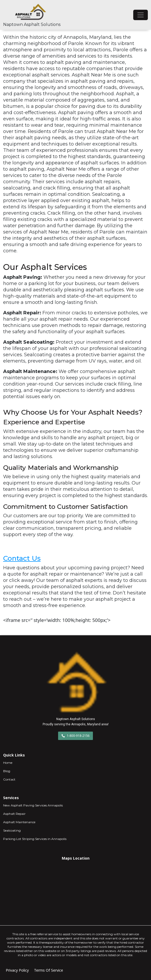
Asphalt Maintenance (19, 822)
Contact (9, 779)
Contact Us (22, 558)
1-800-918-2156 (75, 736)
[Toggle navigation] (141, 15)
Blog (7, 771)
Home (8, 763)
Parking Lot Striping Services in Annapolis (35, 839)
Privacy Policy (17, 970)
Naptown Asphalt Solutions (32, 24)
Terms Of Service (49, 970)
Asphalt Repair (14, 814)
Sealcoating (12, 830)
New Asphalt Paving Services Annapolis (33, 805)
